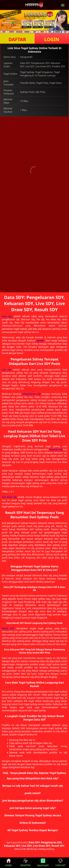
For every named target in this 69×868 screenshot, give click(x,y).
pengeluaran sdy (31, 394)
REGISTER (25, 863)
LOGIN (52, 39)
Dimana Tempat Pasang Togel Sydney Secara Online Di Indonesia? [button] (33, 819)
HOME (8, 863)
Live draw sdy (9, 497)
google (40, 341)
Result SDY (8, 628)
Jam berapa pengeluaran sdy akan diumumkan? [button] (33, 800)
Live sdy (7, 370)
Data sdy (7, 316)
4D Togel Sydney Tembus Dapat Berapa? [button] (33, 830)
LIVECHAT (61, 863)
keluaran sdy (56, 449)
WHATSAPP (43, 863)
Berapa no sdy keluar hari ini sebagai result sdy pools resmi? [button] (33, 789)
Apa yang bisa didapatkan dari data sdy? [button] (33, 778)
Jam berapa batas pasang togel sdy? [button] (33, 808)
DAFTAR (17, 39)
